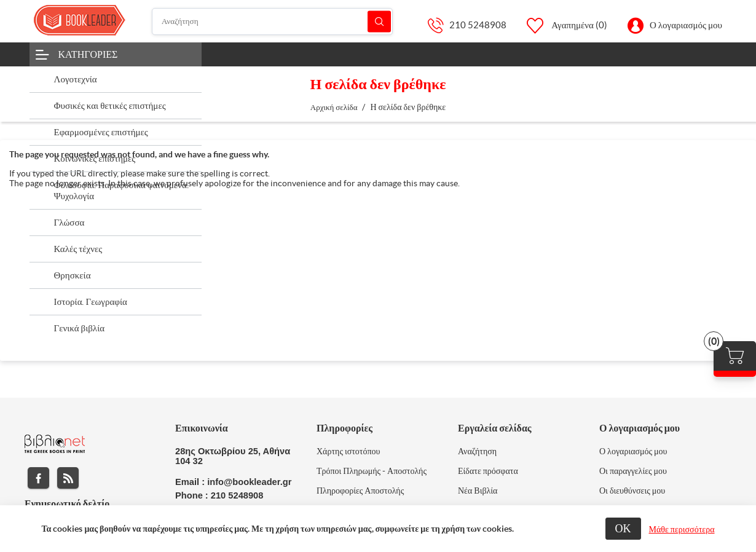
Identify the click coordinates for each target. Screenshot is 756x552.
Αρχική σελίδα (334, 107)
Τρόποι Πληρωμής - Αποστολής (372, 471)
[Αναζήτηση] (272, 22)
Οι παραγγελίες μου (633, 471)
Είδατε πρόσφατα (488, 471)
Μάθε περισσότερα (682, 529)
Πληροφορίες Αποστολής (360, 491)
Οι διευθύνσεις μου (632, 491)
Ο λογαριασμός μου (686, 25)
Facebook (38, 478)
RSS (68, 478)
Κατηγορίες (88, 54)
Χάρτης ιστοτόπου (348, 451)
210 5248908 (478, 25)
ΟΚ (623, 528)
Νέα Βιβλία (478, 491)
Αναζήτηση (379, 21)
